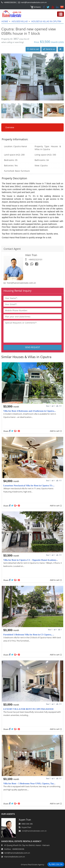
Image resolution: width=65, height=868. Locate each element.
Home (5, 21)
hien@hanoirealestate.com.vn (21, 283)
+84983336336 (10, 2)
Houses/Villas (19, 21)
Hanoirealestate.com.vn (15, 857)
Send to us (49, 49)
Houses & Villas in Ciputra (46, 21)
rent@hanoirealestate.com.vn (34, 2)
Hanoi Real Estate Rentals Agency (21, 841)
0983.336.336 (57, 864)
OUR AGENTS (8, 814)
